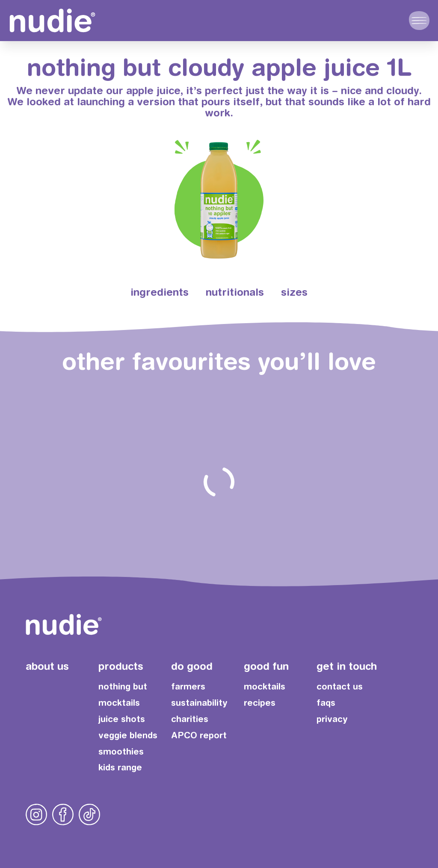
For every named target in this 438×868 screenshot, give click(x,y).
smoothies (121, 751)
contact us (340, 686)
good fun (266, 666)
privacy (332, 719)
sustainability (199, 703)
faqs (326, 703)
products (121, 666)
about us (47, 666)
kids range (120, 767)
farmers (188, 686)
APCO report (199, 735)
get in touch (347, 666)
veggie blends (128, 735)
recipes (260, 703)
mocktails (119, 703)
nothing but (123, 686)
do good (192, 666)
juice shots (122, 719)
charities (190, 719)
